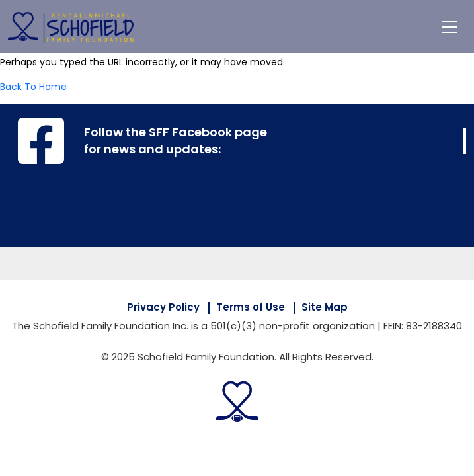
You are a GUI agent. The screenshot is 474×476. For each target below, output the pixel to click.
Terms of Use (251, 307)
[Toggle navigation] (450, 26)
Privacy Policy (163, 307)
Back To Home (33, 87)
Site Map (325, 307)
